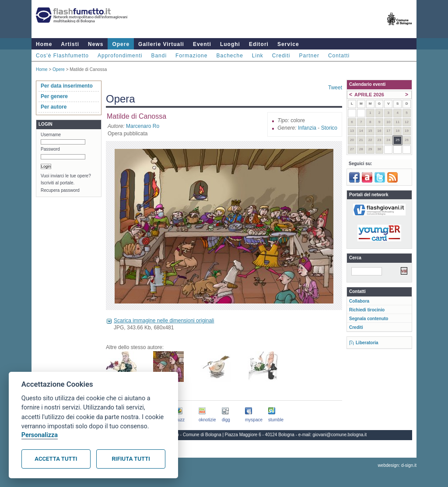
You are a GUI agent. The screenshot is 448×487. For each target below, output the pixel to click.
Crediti (281, 56)
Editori (259, 44)
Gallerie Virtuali (161, 44)
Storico (329, 128)
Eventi (202, 44)
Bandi (159, 56)
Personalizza (40, 435)
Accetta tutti (56, 459)
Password (50, 149)
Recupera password (60, 190)
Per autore (54, 107)
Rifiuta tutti (131, 459)
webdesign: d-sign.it (397, 465)
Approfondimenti (120, 56)
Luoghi (230, 44)
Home (44, 44)
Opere (121, 44)
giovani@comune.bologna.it (340, 435)
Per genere (54, 96)
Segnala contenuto (369, 319)
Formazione (191, 56)
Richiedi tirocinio (367, 310)
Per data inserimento (67, 86)
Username (51, 135)
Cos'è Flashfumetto (62, 56)
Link (258, 56)
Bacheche (229, 56)
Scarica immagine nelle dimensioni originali (164, 321)
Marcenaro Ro (143, 126)
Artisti (70, 44)
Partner (309, 56)
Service (288, 44)
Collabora (359, 301)
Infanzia (307, 128)
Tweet (335, 88)
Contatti (339, 56)
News (96, 44)
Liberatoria (367, 343)
